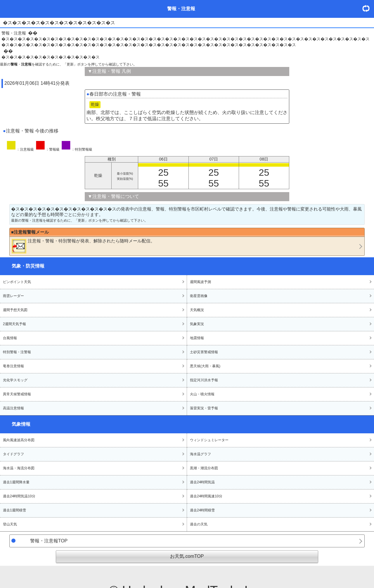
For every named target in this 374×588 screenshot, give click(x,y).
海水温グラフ (200, 454)
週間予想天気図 (15, 310)
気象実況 (197, 324)
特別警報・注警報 (17, 352)
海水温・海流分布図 (19, 468)
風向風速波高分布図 (19, 440)
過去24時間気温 (202, 482)
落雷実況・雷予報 (204, 408)
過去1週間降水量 (16, 482)
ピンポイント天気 (17, 282)
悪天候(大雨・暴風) (205, 366)
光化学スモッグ (15, 380)
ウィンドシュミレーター (209, 440)
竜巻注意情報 (13, 366)
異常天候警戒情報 (17, 394)
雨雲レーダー (13, 296)
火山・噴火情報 (202, 394)
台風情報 (10, 338)
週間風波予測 (200, 282)
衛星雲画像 (199, 296)
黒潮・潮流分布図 (204, 468)
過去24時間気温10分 (19, 496)
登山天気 (10, 524)
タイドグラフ (13, 454)
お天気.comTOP (187, 556)
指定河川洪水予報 (204, 380)
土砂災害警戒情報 (204, 352)
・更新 (368, 8)
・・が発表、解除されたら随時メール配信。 (83, 246)
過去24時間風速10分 (206, 496)
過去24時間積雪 (202, 510)
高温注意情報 (13, 408)
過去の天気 (199, 524)
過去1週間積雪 (14, 510)
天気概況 (197, 310)
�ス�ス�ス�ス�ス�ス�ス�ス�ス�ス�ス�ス (51, 57)
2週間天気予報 (14, 324)
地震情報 (197, 338)
